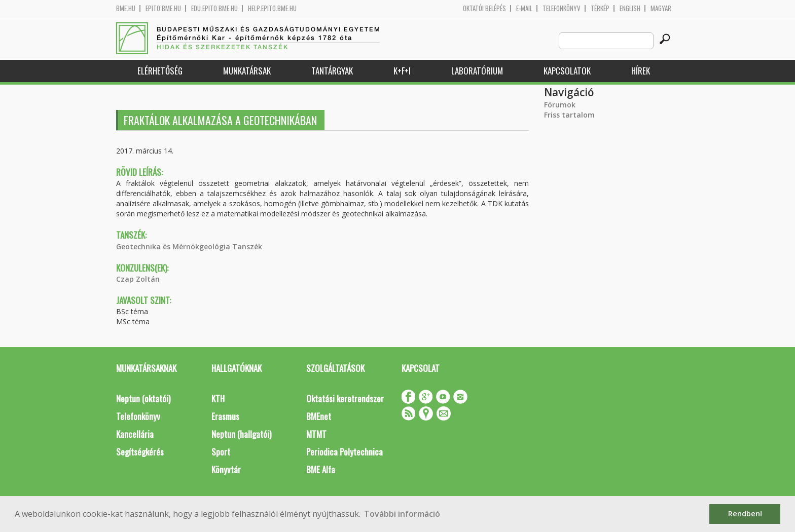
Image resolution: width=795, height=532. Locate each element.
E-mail (524, 8)
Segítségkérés (140, 452)
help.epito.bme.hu (272, 8)
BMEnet (319, 416)
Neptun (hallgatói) (241, 434)
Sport (221, 452)
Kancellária (135, 434)
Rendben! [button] (745, 514)
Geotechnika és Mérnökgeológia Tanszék (189, 246)
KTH (218, 398)
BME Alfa (321, 469)
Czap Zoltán (138, 279)
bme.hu (126, 8)
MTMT (316, 434)
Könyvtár (226, 469)
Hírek (641, 71)
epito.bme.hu (163, 8)
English (630, 8)
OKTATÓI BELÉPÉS (484, 8)
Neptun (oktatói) (143, 398)
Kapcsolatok (567, 71)
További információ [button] (402, 514)
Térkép (600, 8)
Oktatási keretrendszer (345, 398)
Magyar (661, 8)
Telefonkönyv (562, 8)
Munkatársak (247, 71)
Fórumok (560, 105)
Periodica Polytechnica (345, 452)
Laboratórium (477, 71)
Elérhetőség (160, 71)
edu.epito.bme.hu (214, 8)
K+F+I (402, 71)
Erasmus (225, 416)
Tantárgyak (332, 71)
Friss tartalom (569, 115)
